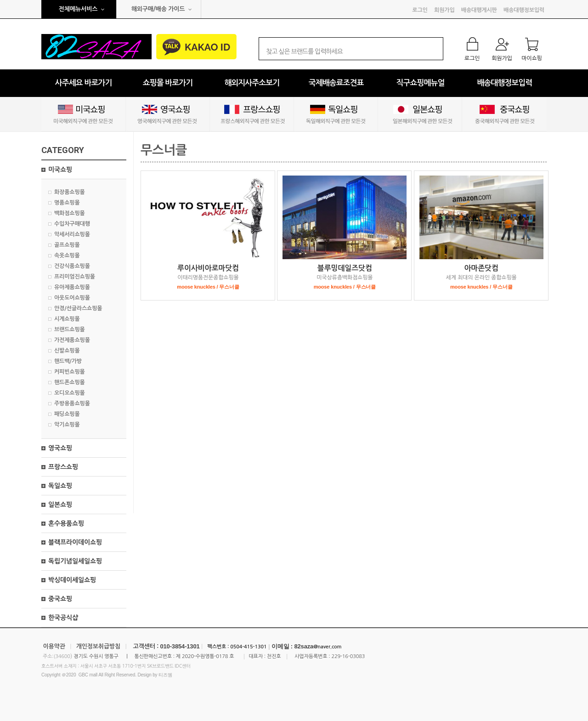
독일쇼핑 (60, 486)
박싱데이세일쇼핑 (72, 580)
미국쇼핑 (60, 170)
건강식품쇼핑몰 (72, 266)
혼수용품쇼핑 (66, 523)
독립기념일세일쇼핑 (75, 561)
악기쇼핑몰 (67, 425)
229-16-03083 (348, 656)
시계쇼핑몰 (67, 319)
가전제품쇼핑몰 (72, 340)
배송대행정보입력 (524, 10)
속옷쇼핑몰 (67, 255)
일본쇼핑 (60, 505)
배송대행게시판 (479, 10)
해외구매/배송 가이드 (158, 9)
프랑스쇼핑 (63, 467)
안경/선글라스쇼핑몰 (78, 308)
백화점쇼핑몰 (70, 213)
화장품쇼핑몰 (70, 192)
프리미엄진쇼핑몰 (75, 277)
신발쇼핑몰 (67, 351)
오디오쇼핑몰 (70, 393)
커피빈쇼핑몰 (70, 372)
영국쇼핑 (60, 448)
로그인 (420, 10)
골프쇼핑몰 (67, 245)
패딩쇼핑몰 (67, 414)
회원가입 (444, 10)
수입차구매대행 (72, 224)
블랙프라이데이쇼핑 (75, 542)
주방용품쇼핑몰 (72, 403)
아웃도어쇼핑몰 (72, 298)
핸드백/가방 (68, 361)
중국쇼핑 (60, 599)
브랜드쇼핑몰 (70, 329)
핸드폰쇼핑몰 (70, 382)
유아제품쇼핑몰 (72, 287)
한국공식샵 (63, 618)
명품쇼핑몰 (67, 203)
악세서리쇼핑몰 (72, 234)
